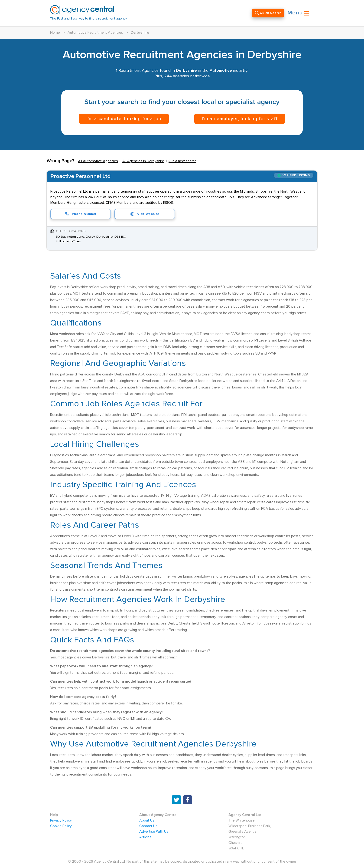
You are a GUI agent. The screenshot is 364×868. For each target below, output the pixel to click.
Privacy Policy (61, 820)
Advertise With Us (154, 832)
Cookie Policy (61, 826)
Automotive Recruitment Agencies (95, 33)
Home (55, 33)
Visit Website (145, 214)
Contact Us (148, 826)
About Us (147, 820)
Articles (145, 837)
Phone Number (81, 214)
